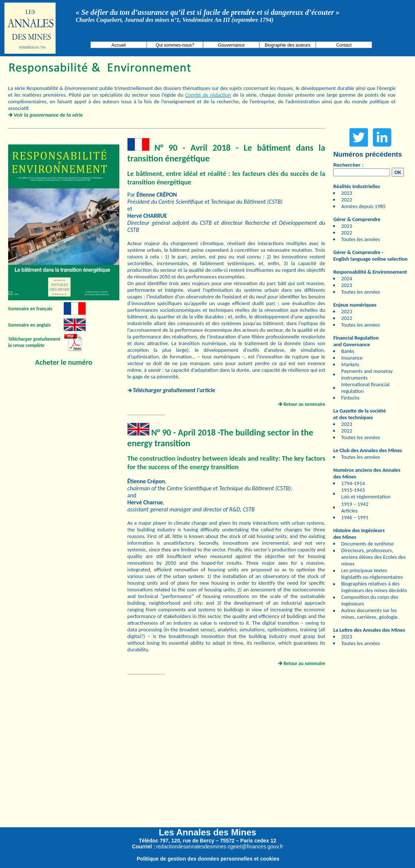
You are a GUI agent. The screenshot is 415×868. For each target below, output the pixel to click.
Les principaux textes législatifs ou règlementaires (372, 574)
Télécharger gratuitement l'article (174, 390)
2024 (347, 278)
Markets (350, 364)
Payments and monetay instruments (367, 374)
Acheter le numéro (64, 362)
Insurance (352, 358)
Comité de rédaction (208, 95)
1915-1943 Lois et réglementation (366, 493)
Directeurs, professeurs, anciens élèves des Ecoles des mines (373, 557)
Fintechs (350, 398)
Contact (344, 45)
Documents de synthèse (368, 544)
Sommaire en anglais (29, 325)
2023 (347, 193)
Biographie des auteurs (287, 45)
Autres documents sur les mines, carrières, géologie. (370, 614)
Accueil (119, 45)
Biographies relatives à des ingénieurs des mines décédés (374, 587)
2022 (347, 200)
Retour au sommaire (304, 404)
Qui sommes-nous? (175, 45)
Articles (349, 511)
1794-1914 (353, 483)
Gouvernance (231, 45)
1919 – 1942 (355, 504)
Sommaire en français (30, 309)
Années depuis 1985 (363, 206)
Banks (348, 351)
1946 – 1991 (355, 517)
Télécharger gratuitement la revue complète (34, 342)
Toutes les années (361, 239)
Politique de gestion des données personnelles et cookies (208, 859)
